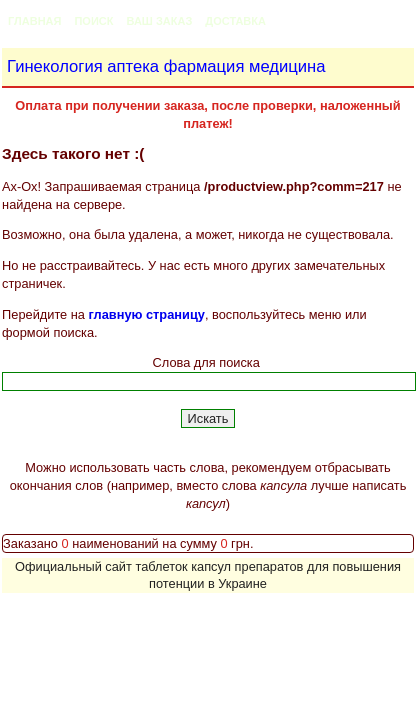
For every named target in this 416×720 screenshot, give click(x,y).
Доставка (235, 21)
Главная (34, 21)
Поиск (93, 21)
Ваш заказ (159, 21)
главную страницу (147, 314)
